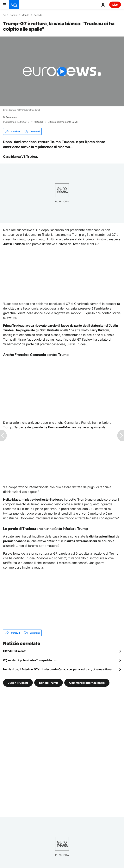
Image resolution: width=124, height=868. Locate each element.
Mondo (25, 15)
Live (115, 5)
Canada (38, 15)
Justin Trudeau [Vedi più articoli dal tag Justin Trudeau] (18, 683)
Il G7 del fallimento (15, 651)
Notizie (14, 15)
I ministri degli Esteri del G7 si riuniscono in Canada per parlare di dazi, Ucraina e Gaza (57, 669)
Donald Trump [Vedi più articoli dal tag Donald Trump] (49, 683)
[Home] (4, 15)
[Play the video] (62, 71)
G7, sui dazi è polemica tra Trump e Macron (30, 660)
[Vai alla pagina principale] (14, 5)
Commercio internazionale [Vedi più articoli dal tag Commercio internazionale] (87, 683)
